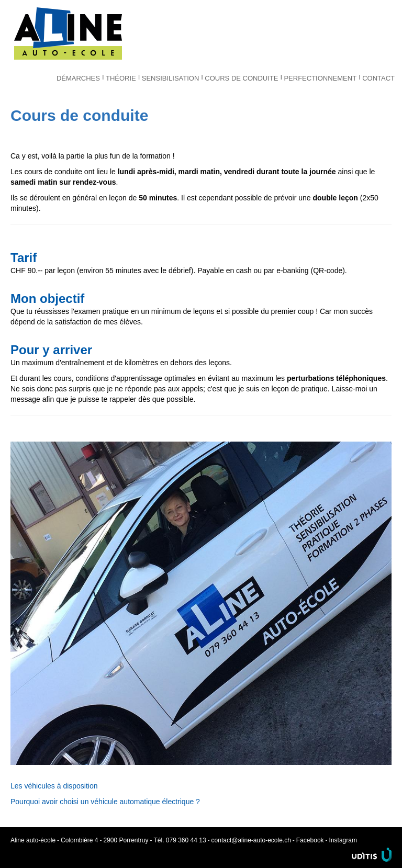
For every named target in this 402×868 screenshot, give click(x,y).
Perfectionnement (320, 78)
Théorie (121, 78)
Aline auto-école (68, 33)
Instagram (343, 840)
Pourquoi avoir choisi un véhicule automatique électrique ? (105, 802)
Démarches (78, 78)
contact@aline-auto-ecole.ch (251, 840)
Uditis (372, 855)
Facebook (310, 840)
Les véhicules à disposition (54, 786)
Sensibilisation (171, 78)
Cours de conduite (241, 78)
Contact (378, 78)
